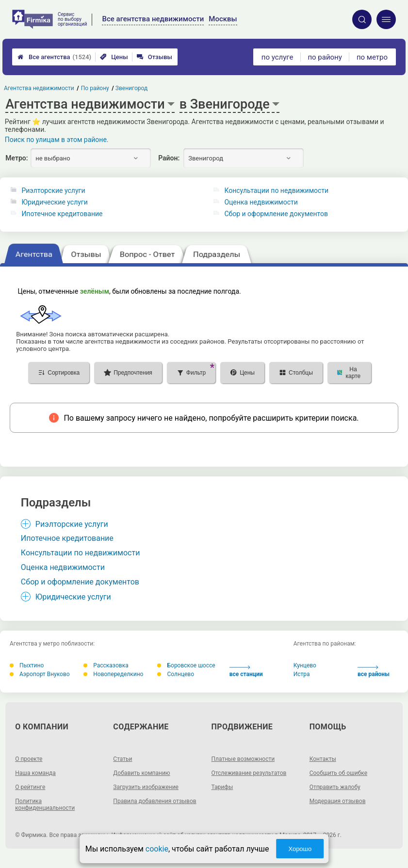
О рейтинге (30, 787)
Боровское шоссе (186, 665)
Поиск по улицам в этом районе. (57, 140)
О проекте (29, 759)
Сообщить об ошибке (338, 773)
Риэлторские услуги (53, 190)
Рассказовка (106, 665)
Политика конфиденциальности (45, 805)
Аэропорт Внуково (40, 674)
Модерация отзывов (338, 801)
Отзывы (155, 57)
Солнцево (176, 674)
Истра (302, 674)
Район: (169, 158)
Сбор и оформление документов (276, 214)
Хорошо (300, 849)
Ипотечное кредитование (62, 214)
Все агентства (54, 57)
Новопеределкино (113, 674)
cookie (157, 849)
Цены (114, 57)
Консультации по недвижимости (276, 190)
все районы (374, 671)
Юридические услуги (54, 202)
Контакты (323, 759)
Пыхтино (27, 665)
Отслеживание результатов (249, 773)
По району (95, 88)
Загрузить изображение (146, 787)
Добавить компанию (141, 773)
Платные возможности (243, 759)
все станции (246, 671)
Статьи (122, 759)
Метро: (16, 158)
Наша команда (35, 773)
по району (325, 57)
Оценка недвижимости (261, 202)
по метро (372, 57)
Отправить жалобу (335, 787)
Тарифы (222, 787)
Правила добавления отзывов (155, 801)
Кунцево (305, 665)
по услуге (277, 57)
